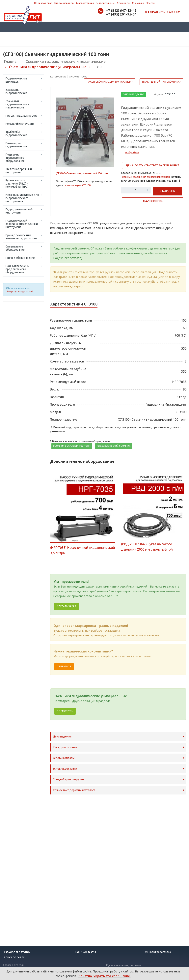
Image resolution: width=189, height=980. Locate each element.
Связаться (64, 666)
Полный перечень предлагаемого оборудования (17, 269)
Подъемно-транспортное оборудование (15, 158)
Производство (43, 3)
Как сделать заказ (65, 747)
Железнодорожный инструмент (19, 171)
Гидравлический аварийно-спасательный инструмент (22, 224)
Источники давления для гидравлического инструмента (22, 198)
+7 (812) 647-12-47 (121, 10)
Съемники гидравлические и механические (17, 104)
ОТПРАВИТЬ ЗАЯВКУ (162, 12)
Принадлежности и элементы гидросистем (21, 237)
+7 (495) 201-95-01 (121, 14)
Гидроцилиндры (64, 3)
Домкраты (123, 3)
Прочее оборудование (20, 258)
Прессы (150, 3)
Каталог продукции (17, 952)
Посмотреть (65, 711)
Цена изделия (62, 736)
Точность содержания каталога (74, 790)
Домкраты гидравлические (16, 91)
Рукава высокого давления (124, 965)
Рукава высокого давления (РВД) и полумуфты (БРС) (17, 184)
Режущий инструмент (20, 124)
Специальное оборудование (15, 248)
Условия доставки (65, 769)
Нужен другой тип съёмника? (161, 82)
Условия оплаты (64, 758)
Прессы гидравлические (22, 116)
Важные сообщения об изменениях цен (146, 177)
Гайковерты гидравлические (16, 145)
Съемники (138, 3)
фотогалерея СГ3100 (78, 185)
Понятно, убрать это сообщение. (105, 976)
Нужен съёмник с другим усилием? (110, 82)
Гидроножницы (105, 3)
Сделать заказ (67, 606)
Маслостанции (85, 3)
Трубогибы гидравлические (16, 133)
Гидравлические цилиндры (16, 80)
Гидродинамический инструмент (19, 211)
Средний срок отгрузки (68, 779)
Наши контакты (85, 952)
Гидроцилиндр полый (20, 291)
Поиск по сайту (14, 957)
